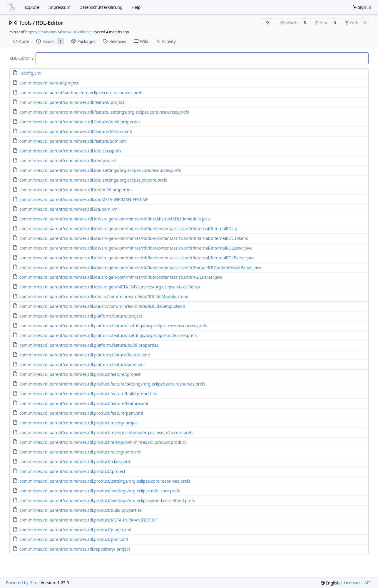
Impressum (59, 7)
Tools (25, 23)
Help (136, 7)
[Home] (11, 7)
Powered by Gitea (23, 583)
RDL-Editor (50, 23)
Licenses (352, 583)
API (367, 583)
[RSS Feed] (267, 23)
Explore (32, 7)
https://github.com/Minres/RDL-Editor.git (59, 32)
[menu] (330, 583)
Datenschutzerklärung (101, 7)
